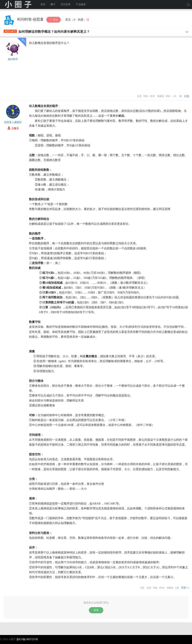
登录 (96, 610)
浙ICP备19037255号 (27, 639)
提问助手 (13, 59)
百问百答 (66, 4)
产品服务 (81, 4)
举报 (145, 96)
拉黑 (139, 96)
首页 (43, 4)
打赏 (142, 588)
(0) (188, 588)
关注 (54, 20)
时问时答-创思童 (31, 19)
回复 (187, 96)
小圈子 (18, 5)
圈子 (53, 4)
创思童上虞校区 (13, 122)
